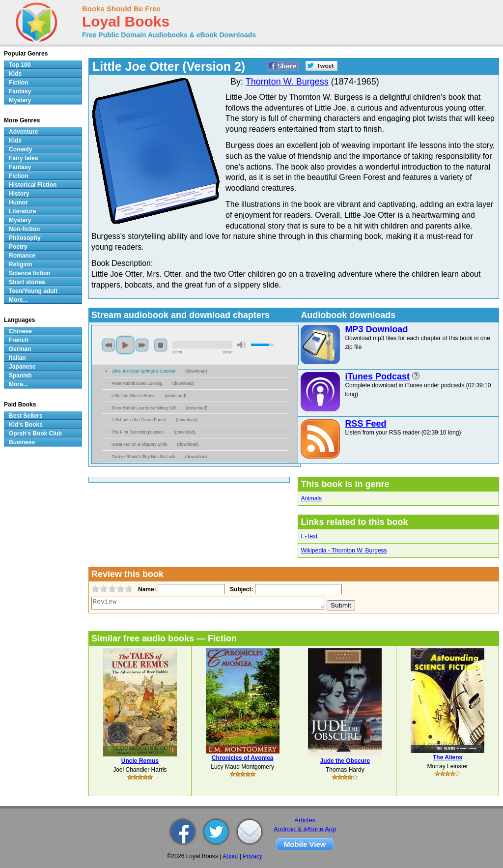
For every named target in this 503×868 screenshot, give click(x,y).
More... (18, 300)
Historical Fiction (33, 185)
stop (161, 345)
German (20, 349)
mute (242, 345)
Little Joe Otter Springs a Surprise (144, 371)
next (142, 345)
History (19, 194)
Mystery (20, 100)
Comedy (20, 149)
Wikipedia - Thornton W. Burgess (344, 550)
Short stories (27, 282)
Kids (15, 74)
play (125, 345)
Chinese (20, 331)
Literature (22, 211)
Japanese (22, 367)
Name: (146, 589)
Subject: (240, 589)
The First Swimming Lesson (138, 432)
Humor (18, 203)
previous (109, 345)
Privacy (252, 856)
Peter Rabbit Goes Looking (137, 383)
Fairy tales (23, 158)
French (19, 340)
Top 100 (20, 65)
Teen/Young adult (33, 291)
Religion (20, 264)
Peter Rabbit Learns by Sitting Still (144, 408)
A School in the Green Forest (139, 420)
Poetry (18, 247)
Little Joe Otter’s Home (133, 396)
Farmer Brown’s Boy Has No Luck (143, 457)
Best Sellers (26, 416)
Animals (311, 498)
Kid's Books (26, 425)
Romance (22, 256)
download (196, 371)
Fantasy (20, 91)
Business (22, 442)
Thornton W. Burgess (287, 82)
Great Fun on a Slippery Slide (139, 444)
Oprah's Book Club (35, 434)
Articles (305, 820)
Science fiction (30, 273)
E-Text (309, 536)
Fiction (18, 83)
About (230, 856)
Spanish (20, 376)
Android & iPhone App (305, 829)
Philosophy (25, 238)
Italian (17, 358)
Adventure (23, 132)
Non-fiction (24, 229)
